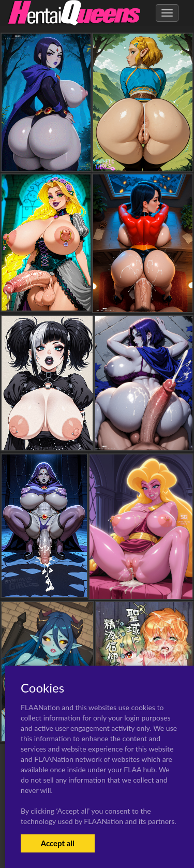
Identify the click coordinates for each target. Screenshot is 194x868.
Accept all (58, 843)
